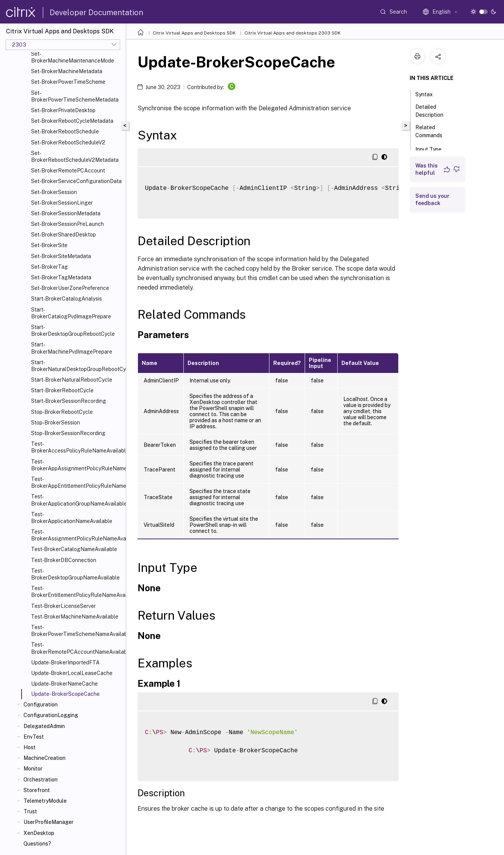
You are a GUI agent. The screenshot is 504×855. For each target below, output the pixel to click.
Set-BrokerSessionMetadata (66, 213)
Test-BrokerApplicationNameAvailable (72, 518)
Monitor (33, 769)
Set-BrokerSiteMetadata (61, 256)
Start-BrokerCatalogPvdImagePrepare (71, 313)
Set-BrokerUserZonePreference (70, 288)
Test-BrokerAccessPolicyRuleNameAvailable (77, 447)
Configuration (41, 705)
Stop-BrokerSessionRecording (68, 433)
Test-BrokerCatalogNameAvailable (74, 549)
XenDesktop (39, 833)
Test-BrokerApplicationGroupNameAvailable (77, 500)
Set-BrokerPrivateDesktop (63, 110)
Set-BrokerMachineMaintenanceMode (73, 57)
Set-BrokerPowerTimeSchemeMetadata (75, 96)
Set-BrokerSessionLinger (62, 203)
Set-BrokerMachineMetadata (67, 71)
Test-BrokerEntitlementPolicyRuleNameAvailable (77, 592)
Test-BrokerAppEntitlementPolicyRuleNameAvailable (77, 482)
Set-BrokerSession (54, 192)
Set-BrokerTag (49, 267)
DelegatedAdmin (44, 726)
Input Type (433, 149)
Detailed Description (434, 111)
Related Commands (433, 131)
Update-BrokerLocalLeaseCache (72, 673)
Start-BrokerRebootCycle (62, 390)
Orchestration (41, 780)
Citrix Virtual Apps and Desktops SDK (194, 33)
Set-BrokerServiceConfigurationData (76, 181)
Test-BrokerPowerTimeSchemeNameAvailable (77, 631)
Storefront (37, 790)
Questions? (37, 844)
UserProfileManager (49, 822)
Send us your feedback (432, 200)
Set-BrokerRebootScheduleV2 (68, 142)
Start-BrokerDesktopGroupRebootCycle (73, 330)
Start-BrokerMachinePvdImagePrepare (72, 348)
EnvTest (34, 737)
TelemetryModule (45, 801)
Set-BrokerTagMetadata (61, 277)
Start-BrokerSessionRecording (69, 401)
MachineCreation (45, 758)
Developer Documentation (96, 13)
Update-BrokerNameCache (64, 684)
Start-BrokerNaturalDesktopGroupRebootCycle (77, 366)
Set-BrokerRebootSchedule (65, 132)
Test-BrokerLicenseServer (63, 606)
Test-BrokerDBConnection (64, 560)
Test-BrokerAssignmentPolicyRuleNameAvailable (77, 535)
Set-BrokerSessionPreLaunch (67, 224)
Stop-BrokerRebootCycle (62, 412)
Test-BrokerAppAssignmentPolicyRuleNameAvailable (77, 465)
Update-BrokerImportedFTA (65, 662)
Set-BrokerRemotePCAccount (68, 171)
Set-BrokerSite (49, 245)
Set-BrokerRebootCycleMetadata (72, 121)
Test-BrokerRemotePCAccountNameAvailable (77, 648)
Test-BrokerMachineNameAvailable (75, 617)
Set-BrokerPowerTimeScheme (68, 82)
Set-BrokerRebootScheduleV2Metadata (75, 157)
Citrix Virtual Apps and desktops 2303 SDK (293, 33)
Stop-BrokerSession (56, 423)
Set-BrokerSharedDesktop (63, 235)
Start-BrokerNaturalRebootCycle (72, 380)
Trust (30, 811)
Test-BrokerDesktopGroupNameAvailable (75, 574)
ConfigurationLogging (51, 715)
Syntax (428, 94)
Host (30, 747)
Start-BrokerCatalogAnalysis (67, 299)
